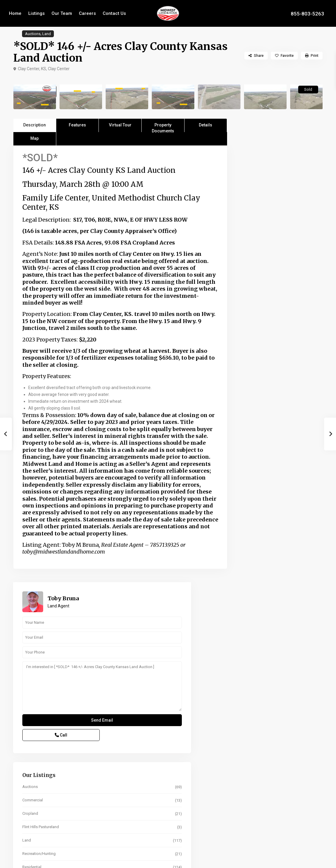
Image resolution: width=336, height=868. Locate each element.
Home (15, 13)
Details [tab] (205, 125)
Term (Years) (257, 771)
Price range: (255, 543)
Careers (87, 13)
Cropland (253, 350)
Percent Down (258, 749)
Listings (36, 13)
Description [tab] (35, 125)
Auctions (33, 34)
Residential (255, 404)
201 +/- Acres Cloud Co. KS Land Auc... (294, 673)
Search (279, 571)
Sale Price (254, 728)
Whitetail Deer (257, 417)
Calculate (279, 817)
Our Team (62, 13)
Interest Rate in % (261, 792)
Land (47, 34)
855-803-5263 (307, 13)
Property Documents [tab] (163, 127)
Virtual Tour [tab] (120, 125)
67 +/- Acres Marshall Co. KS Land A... (292, 624)
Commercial (255, 337)
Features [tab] (77, 125)
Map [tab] (35, 138)
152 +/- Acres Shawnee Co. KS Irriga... (292, 648)
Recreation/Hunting (262, 390)
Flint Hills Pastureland (264, 364)
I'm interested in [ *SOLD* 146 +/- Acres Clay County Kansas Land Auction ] (279, 223)
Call (262, 272)
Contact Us (114, 13)
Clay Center (59, 69)
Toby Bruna (286, 135)
